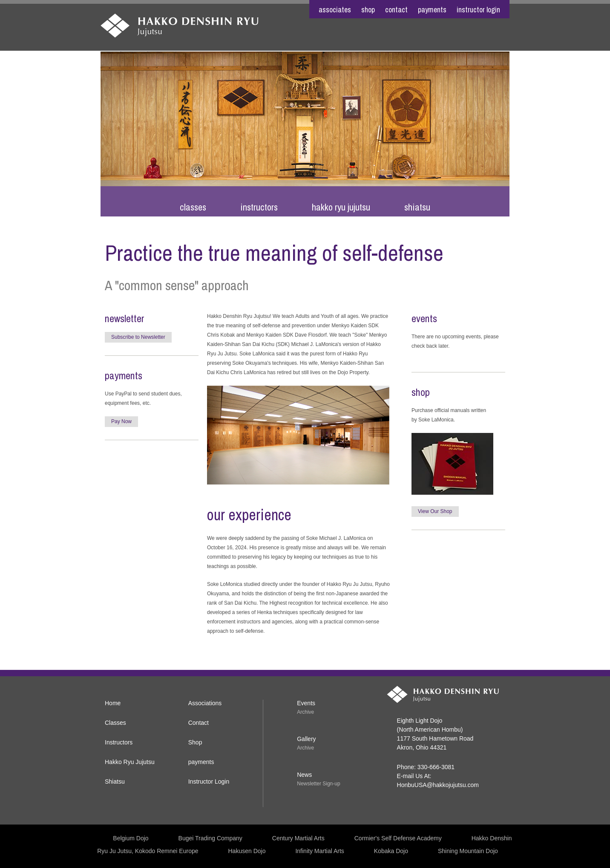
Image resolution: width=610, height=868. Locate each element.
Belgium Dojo (131, 838)
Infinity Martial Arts (319, 851)
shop (368, 10)
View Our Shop (435, 511)
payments (432, 10)
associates (335, 10)
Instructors (259, 207)
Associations (205, 703)
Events (306, 703)
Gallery (306, 739)
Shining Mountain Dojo (468, 851)
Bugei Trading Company (210, 838)
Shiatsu (417, 207)
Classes (193, 207)
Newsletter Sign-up (318, 784)
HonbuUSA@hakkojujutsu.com (438, 785)
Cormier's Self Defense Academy (398, 838)
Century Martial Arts (298, 838)
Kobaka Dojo (391, 851)
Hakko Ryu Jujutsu (341, 207)
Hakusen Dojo (247, 851)
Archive (305, 712)
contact (396, 10)
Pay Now (121, 421)
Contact (199, 723)
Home (113, 703)
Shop (195, 742)
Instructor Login (478, 10)
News (304, 775)
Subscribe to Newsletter (138, 337)
